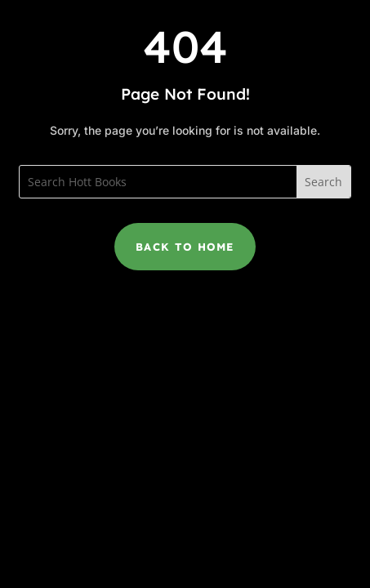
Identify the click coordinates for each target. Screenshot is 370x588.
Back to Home (185, 247)
